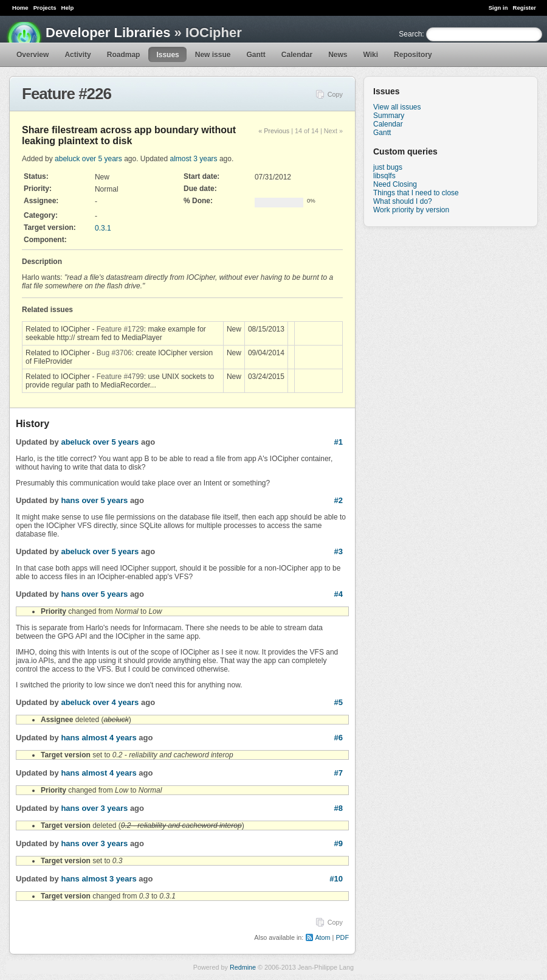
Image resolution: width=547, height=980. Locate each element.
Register (525, 8)
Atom (322, 937)
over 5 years (102, 159)
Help (68, 8)
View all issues (397, 107)
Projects (45, 8)
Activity (77, 55)
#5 (339, 702)
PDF (342, 937)
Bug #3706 (114, 353)
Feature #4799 (120, 377)
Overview (33, 55)
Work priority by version (411, 210)
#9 (339, 843)
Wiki (371, 55)
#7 (339, 773)
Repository (413, 55)
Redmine (243, 967)
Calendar (297, 55)
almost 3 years (194, 159)
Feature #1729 (120, 329)
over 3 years (105, 808)
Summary (389, 116)
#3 (339, 551)
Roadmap (124, 55)
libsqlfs (384, 176)
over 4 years (115, 702)
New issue (213, 55)
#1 (339, 442)
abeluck (67, 159)
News (338, 55)
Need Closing (395, 184)
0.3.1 (103, 228)
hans (70, 500)
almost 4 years (109, 738)
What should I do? (403, 201)
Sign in (498, 8)
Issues (167, 55)
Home (20, 8)
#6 (339, 738)
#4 (339, 594)
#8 (339, 808)
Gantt (256, 55)
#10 (336, 879)
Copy (335, 94)
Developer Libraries (108, 33)
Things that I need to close (416, 193)
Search (410, 34)
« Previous (274, 131)
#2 (339, 500)
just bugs (388, 167)
